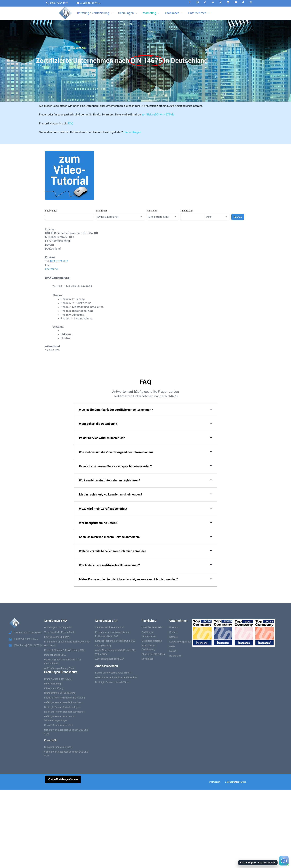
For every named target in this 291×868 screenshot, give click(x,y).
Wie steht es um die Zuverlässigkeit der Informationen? (116, 452)
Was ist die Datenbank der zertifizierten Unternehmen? (116, 410)
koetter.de (52, 269)
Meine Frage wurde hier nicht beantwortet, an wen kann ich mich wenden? (129, 579)
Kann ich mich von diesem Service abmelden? (110, 537)
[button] (263, 861)
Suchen (238, 217)
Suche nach (51, 211)
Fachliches (174, 13)
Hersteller (152, 211)
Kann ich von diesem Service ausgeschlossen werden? (115, 466)
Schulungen (128, 13)
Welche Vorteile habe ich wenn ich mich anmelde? (113, 551)
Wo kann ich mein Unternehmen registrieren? (109, 480)
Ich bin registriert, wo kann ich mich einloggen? (111, 494)
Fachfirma (101, 211)
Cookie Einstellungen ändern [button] (63, 779)
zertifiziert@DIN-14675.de (112, 114)
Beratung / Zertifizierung (95, 13)
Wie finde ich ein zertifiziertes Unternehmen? (109, 565)
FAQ (24, 123)
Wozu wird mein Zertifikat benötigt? (103, 509)
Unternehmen (199, 13)
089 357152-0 (59, 261)
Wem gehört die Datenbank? (98, 424)
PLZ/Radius (187, 211)
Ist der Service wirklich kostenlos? (102, 438)
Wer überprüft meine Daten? (98, 523)
